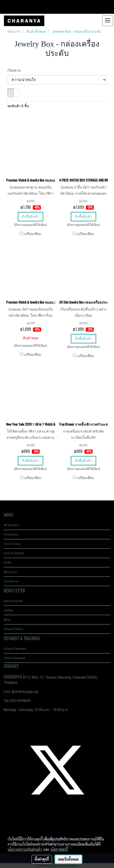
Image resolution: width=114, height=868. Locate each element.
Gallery (8, 610)
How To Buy (12, 544)
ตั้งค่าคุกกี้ (42, 859)
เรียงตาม (15, 70)
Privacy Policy (13, 629)
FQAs (8, 563)
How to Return (14, 553)
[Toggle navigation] (108, 21)
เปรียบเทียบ (33, 234)
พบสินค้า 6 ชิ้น (18, 106)
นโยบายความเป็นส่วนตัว (25, 849)
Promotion (11, 535)
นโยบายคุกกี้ (59, 849)
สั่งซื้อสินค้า (31, 217)
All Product (11, 525)
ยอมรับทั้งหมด (68, 859)
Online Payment (15, 658)
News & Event (13, 601)
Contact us (11, 581)
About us (10, 572)
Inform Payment (15, 649)
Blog (7, 620)
